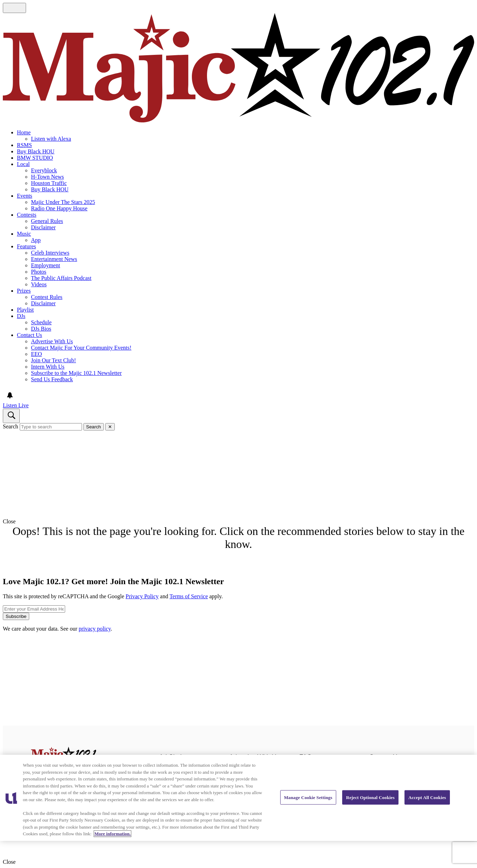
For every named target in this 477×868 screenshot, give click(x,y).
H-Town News (48, 177)
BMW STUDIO (35, 158)
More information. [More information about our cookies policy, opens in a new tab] (112, 834)
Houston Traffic (49, 183)
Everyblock (44, 170)
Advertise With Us (52, 341)
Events (25, 196)
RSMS (24, 145)
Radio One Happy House (59, 208)
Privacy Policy (142, 596)
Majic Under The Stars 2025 (63, 202)
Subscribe (16, 616)
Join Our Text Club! (54, 360)
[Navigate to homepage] (238, 68)
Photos (39, 272)
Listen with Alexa (51, 139)
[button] (238, 522)
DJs (21, 316)
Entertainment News (54, 259)
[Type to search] (51, 427)
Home (24, 132)
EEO (36, 354)
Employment (46, 265)
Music (24, 234)
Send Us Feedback (52, 379)
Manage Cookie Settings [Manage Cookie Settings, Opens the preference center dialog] (308, 797)
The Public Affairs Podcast (61, 278)
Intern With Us (48, 367)
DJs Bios (41, 329)
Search (11, 426)
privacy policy (95, 629)
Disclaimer (43, 227)
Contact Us (30, 335)
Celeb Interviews (50, 253)
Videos (39, 284)
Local (23, 164)
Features (26, 246)
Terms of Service (189, 596)
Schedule (41, 322)
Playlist (25, 310)
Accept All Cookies (427, 797)
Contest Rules (47, 297)
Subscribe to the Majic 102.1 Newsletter (76, 373)
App (36, 240)
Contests (27, 215)
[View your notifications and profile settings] (10, 395)
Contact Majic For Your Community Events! (81, 348)
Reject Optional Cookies (370, 797)
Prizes (24, 291)
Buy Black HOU (36, 151)
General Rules (47, 221)
